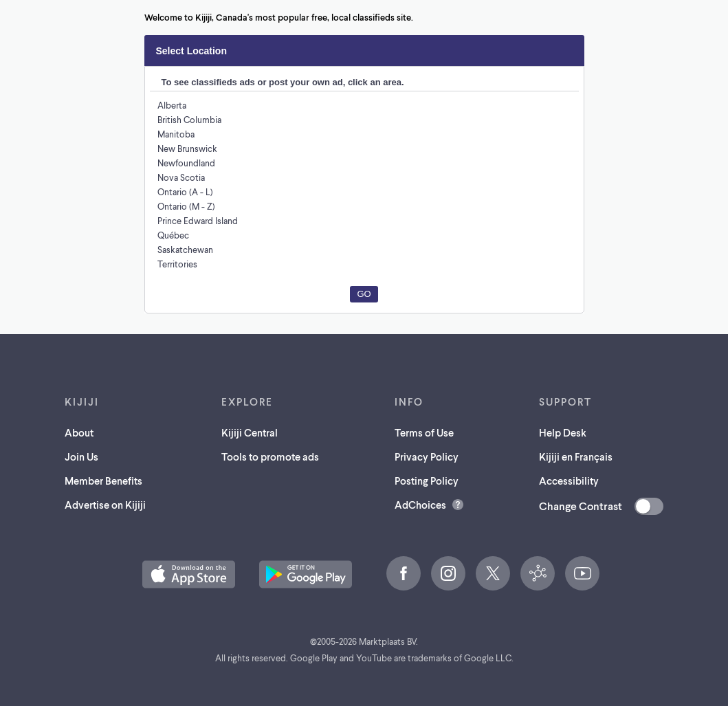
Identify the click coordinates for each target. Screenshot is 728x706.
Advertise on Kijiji (106, 504)
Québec (173, 235)
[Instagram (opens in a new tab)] (448, 573)
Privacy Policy (430, 456)
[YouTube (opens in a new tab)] (582, 573)
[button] (189, 574)
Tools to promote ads (272, 456)
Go (364, 294)
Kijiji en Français (576, 456)
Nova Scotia (181, 177)
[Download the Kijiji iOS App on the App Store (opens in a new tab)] (189, 574)
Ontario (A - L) (186, 191)
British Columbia (190, 119)
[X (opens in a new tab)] (493, 573)
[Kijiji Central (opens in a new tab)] (538, 573)
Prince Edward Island (200, 220)
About (77, 432)
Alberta (172, 105)
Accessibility (567, 480)
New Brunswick (188, 148)
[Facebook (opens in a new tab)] (404, 573)
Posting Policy (430, 480)
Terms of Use (427, 432)
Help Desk (561, 432)
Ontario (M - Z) (187, 206)
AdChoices (421, 504)
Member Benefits (104, 480)
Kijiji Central (250, 432)
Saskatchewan (187, 249)
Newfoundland (186, 163)
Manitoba (176, 134)
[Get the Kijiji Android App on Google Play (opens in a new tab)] (306, 574)
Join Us (81, 456)
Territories (177, 264)
